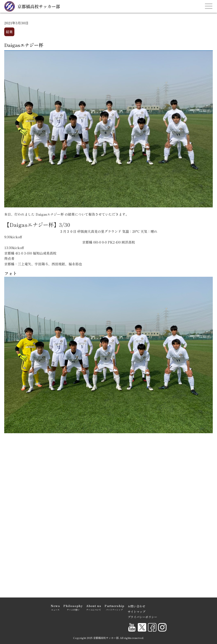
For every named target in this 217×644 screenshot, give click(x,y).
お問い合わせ (136, 606)
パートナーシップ (114, 607)
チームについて (94, 607)
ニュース (55, 607)
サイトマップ (136, 612)
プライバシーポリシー (142, 617)
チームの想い (73, 607)
